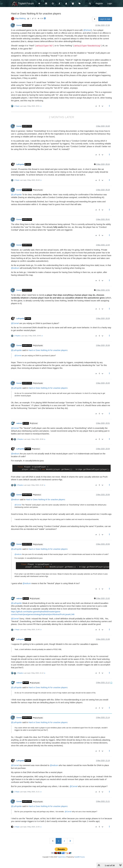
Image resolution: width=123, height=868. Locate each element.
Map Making (20, 18)
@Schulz (87, 30)
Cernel (19, 25)
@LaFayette (38, 190)
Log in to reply (105, 19)
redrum (19, 423)
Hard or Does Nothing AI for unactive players (48, 350)
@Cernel (15, 323)
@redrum (15, 268)
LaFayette (20, 164)
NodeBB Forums (80, 857)
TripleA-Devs (61, 857)
